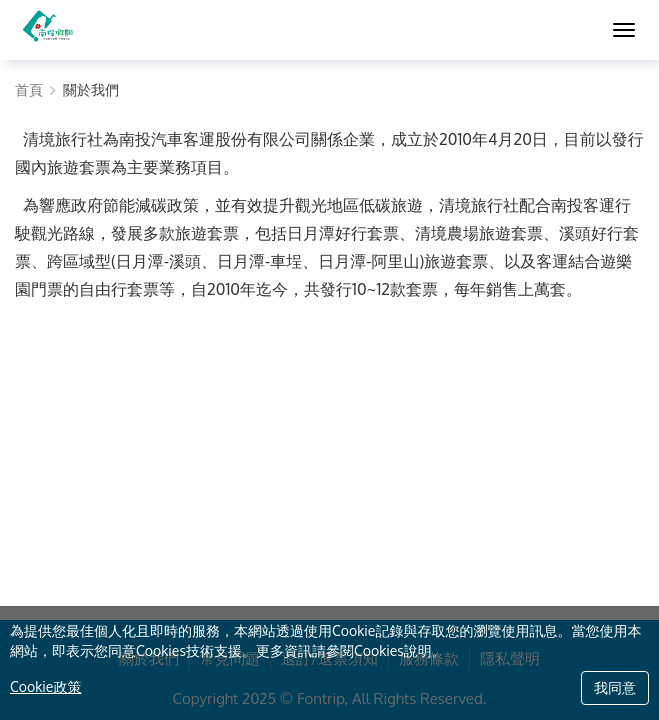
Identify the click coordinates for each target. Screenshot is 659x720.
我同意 (615, 687)
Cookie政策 (45, 686)
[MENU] (624, 30)
